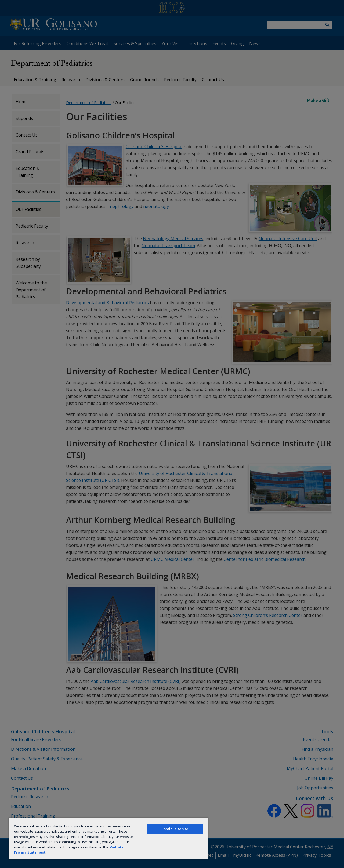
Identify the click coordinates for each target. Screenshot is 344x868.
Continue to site (175, 829)
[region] (108, 838)
